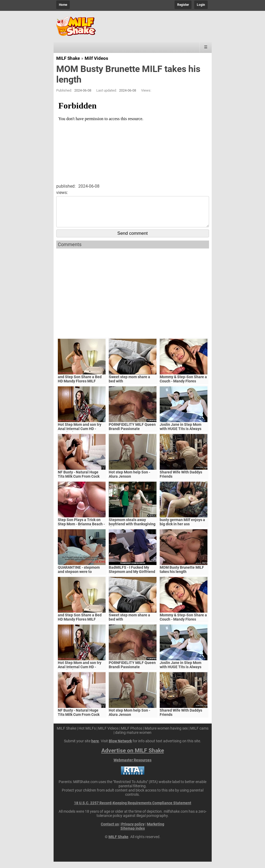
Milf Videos (96, 58)
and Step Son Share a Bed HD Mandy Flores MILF (80, 385)
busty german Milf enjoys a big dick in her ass (182, 528)
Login (201, 5)
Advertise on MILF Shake (133, 757)
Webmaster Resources (132, 766)
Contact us (110, 830)
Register (183, 5)
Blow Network (120, 747)
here (95, 747)
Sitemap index (133, 835)
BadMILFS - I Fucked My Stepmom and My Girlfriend (132, 576)
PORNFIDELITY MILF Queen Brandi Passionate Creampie (132, 435)
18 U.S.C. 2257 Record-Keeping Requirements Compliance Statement (133, 809)
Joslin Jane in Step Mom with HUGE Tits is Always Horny (181, 435)
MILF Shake (68, 58)
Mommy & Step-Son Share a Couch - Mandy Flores (183, 385)
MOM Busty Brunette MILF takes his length (182, 576)
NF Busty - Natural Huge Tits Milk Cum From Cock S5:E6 (79, 483)
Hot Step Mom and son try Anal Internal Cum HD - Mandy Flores (80, 435)
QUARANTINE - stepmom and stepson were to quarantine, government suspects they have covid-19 (82, 580)
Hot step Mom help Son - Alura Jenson (129, 481)
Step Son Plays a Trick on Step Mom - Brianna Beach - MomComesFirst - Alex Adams (81, 532)
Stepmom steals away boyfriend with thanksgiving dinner (132, 530)
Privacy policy (133, 830)
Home (63, 5)
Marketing (156, 830)
